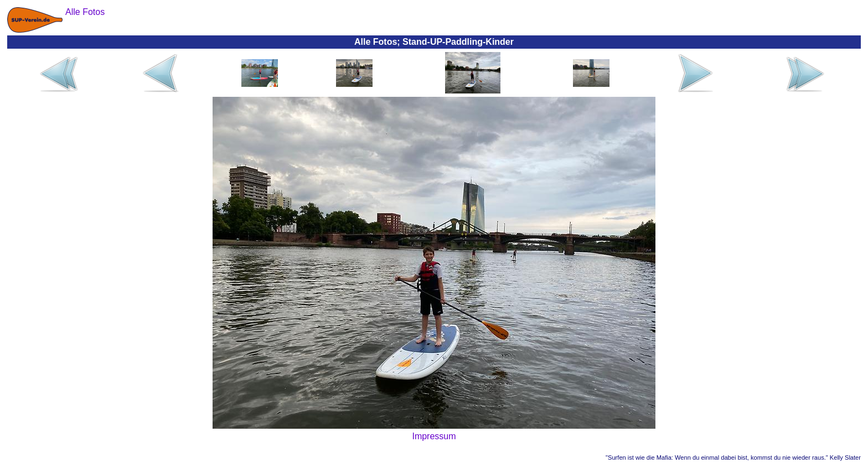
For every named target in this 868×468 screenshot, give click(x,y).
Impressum (434, 436)
